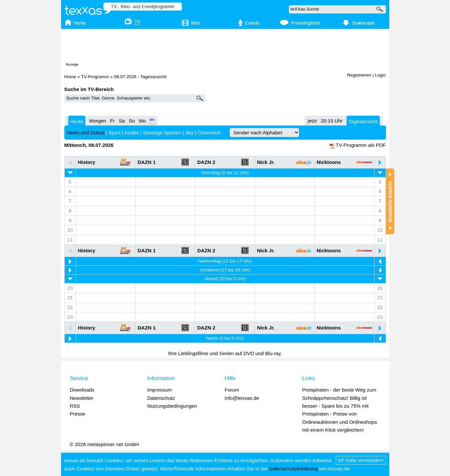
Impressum (160, 390)
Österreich (209, 133)
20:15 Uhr (332, 121)
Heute (77, 121)
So (132, 121)
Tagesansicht (363, 121)
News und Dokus (86, 133)
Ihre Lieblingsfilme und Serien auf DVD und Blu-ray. (225, 353)
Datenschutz (161, 398)
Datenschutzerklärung (293, 469)
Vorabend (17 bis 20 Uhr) (225, 270)
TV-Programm (95, 77)
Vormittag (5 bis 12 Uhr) (225, 173)
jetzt (312, 121)
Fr (113, 121)
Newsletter (82, 398)
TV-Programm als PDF (361, 145)
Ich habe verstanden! (361, 460)
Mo (142, 121)
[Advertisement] (225, 47)
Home (70, 77)
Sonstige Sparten (162, 133)
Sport (115, 133)
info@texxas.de (242, 398)
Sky (190, 133)
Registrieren (359, 75)
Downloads (82, 390)
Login (380, 75)
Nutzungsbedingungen (172, 406)
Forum (232, 390)
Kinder (132, 133)
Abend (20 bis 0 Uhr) (225, 279)
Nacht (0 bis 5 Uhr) (225, 338)
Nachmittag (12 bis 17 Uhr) (225, 261)
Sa (122, 121)
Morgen (98, 121)
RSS (75, 406)
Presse (78, 414)
